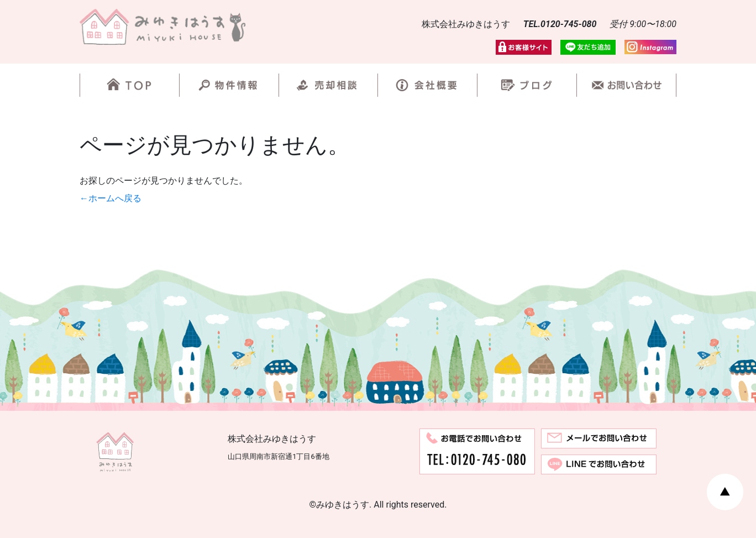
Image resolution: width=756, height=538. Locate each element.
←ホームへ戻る (111, 198)
